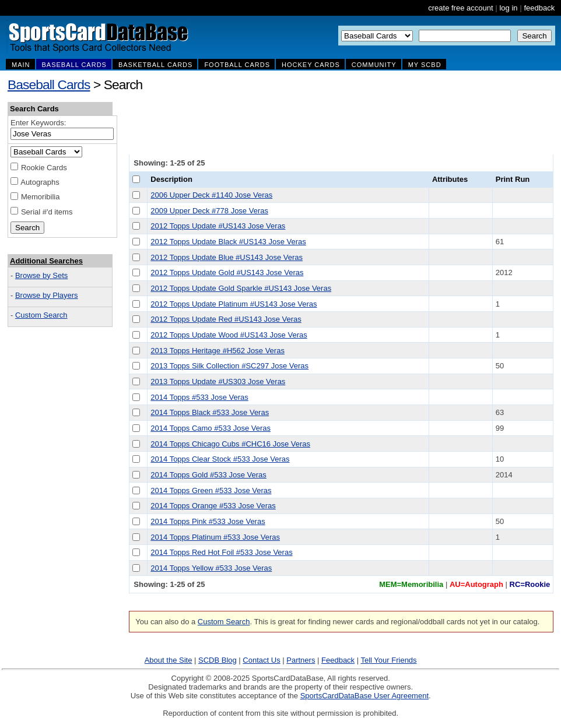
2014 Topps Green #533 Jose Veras (211, 490)
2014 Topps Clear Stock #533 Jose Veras (220, 459)
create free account (460, 8)
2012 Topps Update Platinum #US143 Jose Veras (234, 304)
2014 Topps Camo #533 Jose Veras (211, 428)
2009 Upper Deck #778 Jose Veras (209, 211)
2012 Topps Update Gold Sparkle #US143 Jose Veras (241, 288)
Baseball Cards (49, 85)
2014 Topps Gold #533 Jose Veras (208, 475)
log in (508, 8)
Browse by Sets (41, 275)
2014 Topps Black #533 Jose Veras (210, 412)
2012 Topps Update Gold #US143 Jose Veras (227, 272)
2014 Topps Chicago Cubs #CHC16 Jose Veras (230, 444)
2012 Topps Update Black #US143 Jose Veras (228, 242)
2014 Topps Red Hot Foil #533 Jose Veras (221, 552)
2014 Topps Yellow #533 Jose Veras (211, 568)
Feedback (338, 660)
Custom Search (41, 315)
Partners (301, 660)
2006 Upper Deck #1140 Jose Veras (211, 195)
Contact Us (261, 660)
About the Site (169, 660)
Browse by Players (47, 295)
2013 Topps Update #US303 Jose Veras (218, 381)
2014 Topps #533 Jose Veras (199, 397)
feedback (539, 8)
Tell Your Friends (388, 660)
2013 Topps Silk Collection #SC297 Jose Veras (229, 366)
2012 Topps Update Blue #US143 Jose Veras (227, 257)
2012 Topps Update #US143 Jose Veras (218, 226)
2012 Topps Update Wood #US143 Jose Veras (229, 335)
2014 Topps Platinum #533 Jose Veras (215, 537)
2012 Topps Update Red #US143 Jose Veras (226, 319)
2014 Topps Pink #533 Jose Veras (208, 521)
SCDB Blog (218, 660)
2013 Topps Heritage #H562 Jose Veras (218, 351)
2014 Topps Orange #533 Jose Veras (213, 506)
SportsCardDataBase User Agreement (364, 696)
